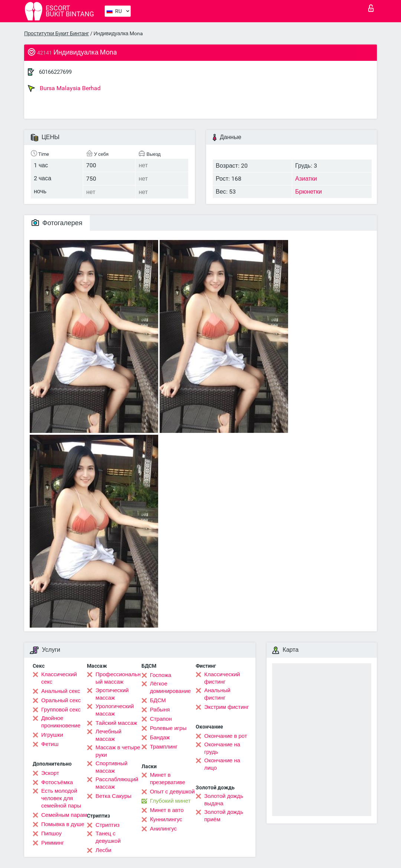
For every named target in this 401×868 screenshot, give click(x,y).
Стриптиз (107, 825)
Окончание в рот (226, 736)
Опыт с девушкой (172, 792)
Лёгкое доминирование (170, 687)
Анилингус (163, 829)
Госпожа (161, 675)
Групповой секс (61, 710)
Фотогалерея (57, 223)
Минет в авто (167, 810)
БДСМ (158, 700)
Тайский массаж (116, 723)
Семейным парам (64, 815)
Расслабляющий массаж (117, 783)
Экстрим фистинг (226, 707)
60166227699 (55, 72)
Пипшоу (51, 834)
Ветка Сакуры (113, 796)
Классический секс (59, 678)
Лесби (103, 850)
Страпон (161, 719)
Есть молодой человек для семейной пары (61, 798)
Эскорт (50, 773)
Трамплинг (164, 747)
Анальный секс (61, 691)
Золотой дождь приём (224, 816)
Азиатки (306, 179)
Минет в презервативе (168, 779)
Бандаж (160, 737)
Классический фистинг (222, 678)
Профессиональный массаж (118, 678)
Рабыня (160, 710)
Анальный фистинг (217, 694)
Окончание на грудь (222, 748)
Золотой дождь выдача (224, 800)
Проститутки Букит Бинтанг (57, 33)
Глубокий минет (170, 801)
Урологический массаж (115, 710)
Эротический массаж (112, 694)
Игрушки (52, 735)
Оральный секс (61, 700)
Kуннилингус (166, 819)
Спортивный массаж (111, 767)
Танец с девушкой (108, 837)
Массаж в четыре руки (118, 751)
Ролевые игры (168, 728)
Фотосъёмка (57, 782)
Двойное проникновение (61, 722)
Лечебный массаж (108, 735)
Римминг (53, 843)
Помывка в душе (63, 824)
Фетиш (50, 744)
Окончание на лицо (222, 764)
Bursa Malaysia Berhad (64, 88)
